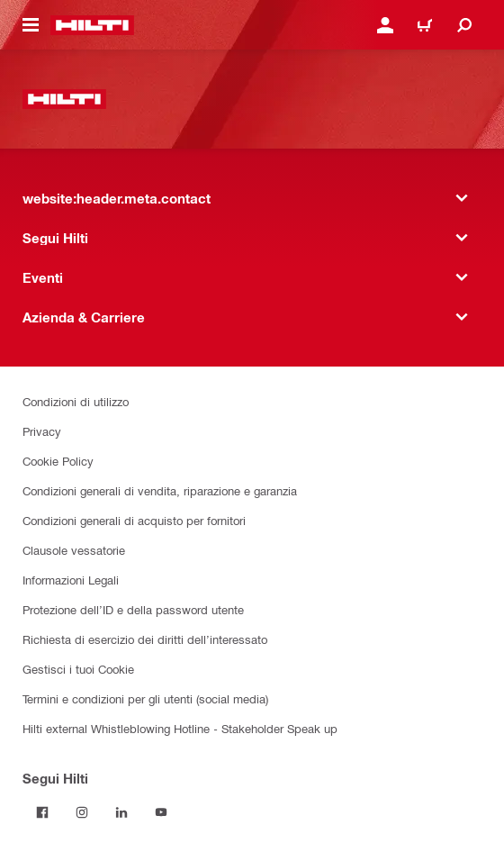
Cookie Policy (58, 461)
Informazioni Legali (71, 580)
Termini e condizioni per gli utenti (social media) (145, 698)
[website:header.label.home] (92, 25)
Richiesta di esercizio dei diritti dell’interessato (145, 639)
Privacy (42, 431)
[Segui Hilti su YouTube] (161, 812)
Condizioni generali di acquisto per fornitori (134, 520)
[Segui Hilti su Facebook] (42, 812)
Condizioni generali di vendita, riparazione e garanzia (160, 490)
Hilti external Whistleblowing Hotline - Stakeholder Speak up (180, 728)
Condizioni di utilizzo (76, 401)
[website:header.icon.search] (464, 25)
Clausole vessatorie (74, 550)
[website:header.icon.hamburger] (31, 25)
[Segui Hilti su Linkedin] (121, 812)
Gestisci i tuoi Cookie (78, 669)
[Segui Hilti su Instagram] (82, 812)
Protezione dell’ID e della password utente (133, 609)
